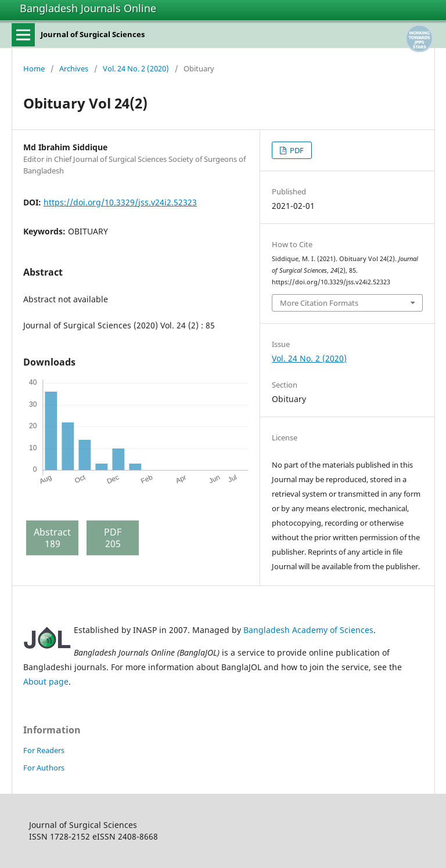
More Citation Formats (319, 303)
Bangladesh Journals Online (88, 8)
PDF (296, 150)
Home (34, 68)
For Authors (44, 768)
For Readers (44, 750)
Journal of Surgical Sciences (93, 34)
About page (46, 681)
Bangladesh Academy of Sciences (308, 630)
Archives (74, 68)
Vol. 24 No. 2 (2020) (136, 68)
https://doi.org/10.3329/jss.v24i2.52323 (120, 202)
